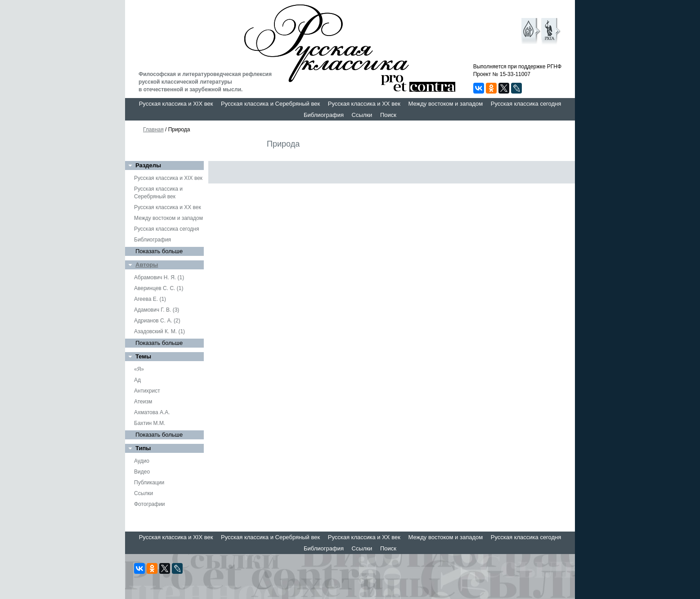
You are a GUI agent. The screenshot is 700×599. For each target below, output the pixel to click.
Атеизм (143, 402)
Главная (153, 130)
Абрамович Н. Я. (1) (159, 277)
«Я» (139, 369)
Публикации (149, 483)
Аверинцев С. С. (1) (159, 288)
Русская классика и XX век (364, 104)
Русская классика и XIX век (176, 104)
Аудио (142, 461)
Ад (137, 380)
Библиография (324, 115)
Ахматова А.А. (152, 412)
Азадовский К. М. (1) (159, 331)
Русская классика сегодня (526, 104)
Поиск (388, 115)
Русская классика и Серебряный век (270, 104)
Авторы (147, 265)
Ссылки (362, 115)
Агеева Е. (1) (150, 299)
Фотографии (150, 504)
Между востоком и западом (445, 104)
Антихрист (147, 391)
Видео (142, 472)
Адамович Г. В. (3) (157, 310)
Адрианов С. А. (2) (157, 321)
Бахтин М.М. (150, 423)
